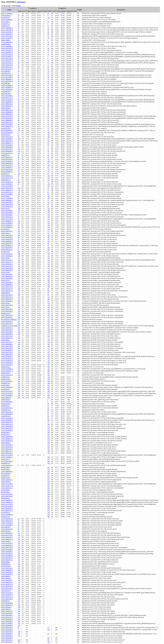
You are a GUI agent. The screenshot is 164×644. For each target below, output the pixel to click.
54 (19, 96)
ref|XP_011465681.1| (7, 457)
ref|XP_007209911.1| (7, 356)
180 (19, 307)
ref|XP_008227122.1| (7, 122)
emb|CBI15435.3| (6, 410)
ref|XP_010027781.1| (7, 30)
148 (49, 161)
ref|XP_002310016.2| (7, 100)
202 (19, 356)
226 (49, 496)
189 (19, 289)
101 (49, 135)
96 (19, 157)
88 (19, 225)
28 (48, 89)
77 (19, 98)
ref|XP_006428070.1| (7, 131)
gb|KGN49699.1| (6, 443)
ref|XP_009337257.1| (7, 342)
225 (49, 494)
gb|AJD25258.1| (6, 252)
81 (19, 112)
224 (19, 342)
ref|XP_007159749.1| (7, 186)
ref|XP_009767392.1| (7, 149)
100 (19, 139)
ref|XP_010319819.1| (7, 418)
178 (49, 328)
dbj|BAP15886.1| (6, 40)
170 (49, 441)
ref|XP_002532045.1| (7, 32)
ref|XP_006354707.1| (7, 408)
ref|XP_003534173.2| (7, 375)
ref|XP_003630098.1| (7, 215)
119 (49, 322)
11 (19, 30)
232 (19, 387)
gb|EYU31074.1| (6, 303)
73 (19, 87)
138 (19, 280)
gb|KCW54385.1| (6, 541)
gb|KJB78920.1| (6, 340)
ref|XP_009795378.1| (7, 441)
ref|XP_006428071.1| (7, 126)
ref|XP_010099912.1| (7, 52)
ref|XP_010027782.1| (7, 141)
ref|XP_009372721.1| (7, 192)
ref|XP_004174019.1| (7, 535)
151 (49, 445)
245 (19, 398)
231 (19, 369)
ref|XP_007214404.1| (7, 124)
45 (19, 85)
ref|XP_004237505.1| (7, 202)
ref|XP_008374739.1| (7, 354)
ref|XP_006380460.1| (7, 139)
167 (49, 225)
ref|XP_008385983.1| (7, 227)
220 (49, 484)
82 (19, 126)
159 (49, 235)
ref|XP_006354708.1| (7, 188)
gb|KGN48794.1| (6, 527)
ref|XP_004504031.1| (7, 79)
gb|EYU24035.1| (6, 233)
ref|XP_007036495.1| (7, 387)
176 (19, 352)
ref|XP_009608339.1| (7, 163)
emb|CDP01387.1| (6, 92)
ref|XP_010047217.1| (7, 486)
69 (48, 118)
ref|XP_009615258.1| (7, 170)
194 (49, 254)
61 (19, 65)
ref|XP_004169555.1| (7, 508)
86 (19, 110)
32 (19, 50)
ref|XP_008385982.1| (7, 533)
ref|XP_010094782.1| (7, 328)
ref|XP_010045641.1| (7, 480)
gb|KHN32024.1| (6, 373)
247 (49, 250)
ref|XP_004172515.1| (7, 352)
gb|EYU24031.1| (6, 22)
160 (49, 363)
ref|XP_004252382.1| (7, 283)
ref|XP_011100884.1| (7, 85)
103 (19, 168)
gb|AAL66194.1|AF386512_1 (9, 319)
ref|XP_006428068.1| (7, 552)
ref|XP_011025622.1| (7, 38)
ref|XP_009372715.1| (7, 287)
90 (48, 243)
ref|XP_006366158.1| (7, 264)
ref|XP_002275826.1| (7, 295)
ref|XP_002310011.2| (7, 63)
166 (49, 196)
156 (19, 270)
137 (49, 274)
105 (49, 137)
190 (19, 295)
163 (49, 330)
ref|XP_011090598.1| (7, 198)
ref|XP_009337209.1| (7, 311)
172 (49, 256)
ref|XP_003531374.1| (7, 137)
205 (49, 463)
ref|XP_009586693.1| (7, 537)
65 (19, 100)
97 (19, 143)
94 (19, 145)
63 (19, 89)
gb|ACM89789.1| (6, 83)
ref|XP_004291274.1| (7, 424)
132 (49, 313)
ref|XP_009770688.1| (7, 213)
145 (49, 315)
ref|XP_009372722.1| (7, 488)
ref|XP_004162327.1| (7, 153)
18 (48, 38)
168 (49, 443)
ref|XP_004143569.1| (7, 550)
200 (19, 365)
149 (49, 165)
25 (19, 36)
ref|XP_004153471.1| (7, 254)
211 (19, 340)
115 (49, 180)
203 (19, 311)
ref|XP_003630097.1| (7, 301)
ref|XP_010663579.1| (7, 365)
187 (19, 303)
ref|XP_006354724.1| (7, 519)
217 (49, 480)
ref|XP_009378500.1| (7, 211)
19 (48, 50)
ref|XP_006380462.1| (7, 102)
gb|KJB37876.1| (6, 406)
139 (19, 291)
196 (49, 237)
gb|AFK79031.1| (6, 24)
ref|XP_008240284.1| (7, 350)
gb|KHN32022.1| (6, 367)
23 (48, 36)
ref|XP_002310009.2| (7, 414)
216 (19, 367)
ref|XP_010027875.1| (7, 61)
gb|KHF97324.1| (6, 377)
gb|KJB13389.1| (6, 385)
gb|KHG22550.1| (6, 478)
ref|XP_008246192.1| (7, 521)
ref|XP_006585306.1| (7, 184)
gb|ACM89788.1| (6, 71)
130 (49, 262)
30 (48, 102)
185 (49, 280)
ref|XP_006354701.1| (7, 243)
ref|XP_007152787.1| (7, 393)
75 (48, 22)
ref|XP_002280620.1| (7, 20)
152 (19, 262)
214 (49, 476)
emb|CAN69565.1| (6, 398)
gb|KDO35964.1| (6, 400)
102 (49, 94)
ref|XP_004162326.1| (7, 239)
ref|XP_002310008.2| (7, 96)
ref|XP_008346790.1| (7, 437)
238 (49, 517)
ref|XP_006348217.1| (7, 246)
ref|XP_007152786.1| (7, 484)
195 (19, 346)
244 (19, 381)
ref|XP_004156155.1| (7, 447)
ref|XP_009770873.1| (7, 81)
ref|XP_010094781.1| (7, 371)
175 (49, 334)
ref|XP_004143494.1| (7, 248)
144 (49, 424)
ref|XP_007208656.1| (7, 57)
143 (49, 223)
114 (19, 211)
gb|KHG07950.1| (6, 379)
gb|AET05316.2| (6, 513)
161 (49, 437)
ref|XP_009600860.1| (7, 151)
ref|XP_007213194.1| (7, 36)
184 (19, 315)
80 (48, 157)
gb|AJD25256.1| (6, 18)
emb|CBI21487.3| (6, 404)
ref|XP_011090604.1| (7, 223)
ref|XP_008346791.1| (7, 439)
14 (19, 94)
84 (19, 114)
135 (49, 229)
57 (48, 122)
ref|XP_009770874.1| (7, 558)
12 (48, 55)
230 (19, 391)
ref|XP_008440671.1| (7, 143)
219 (49, 215)
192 (19, 293)
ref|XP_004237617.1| (7, 262)
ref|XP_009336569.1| (7, 322)
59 (19, 46)
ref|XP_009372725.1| (7, 547)
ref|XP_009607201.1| (7, 110)
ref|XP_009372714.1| (7, 98)
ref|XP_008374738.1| (7, 346)
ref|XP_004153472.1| (7, 266)
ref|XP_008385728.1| (7, 422)
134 (49, 184)
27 (48, 110)
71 (19, 69)
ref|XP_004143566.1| (7, 237)
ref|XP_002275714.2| (7, 336)
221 (49, 385)
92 (19, 163)
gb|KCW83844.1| (6, 474)
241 (49, 359)
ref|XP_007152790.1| (7, 391)
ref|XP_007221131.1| (7, 260)
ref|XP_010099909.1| (7, 147)
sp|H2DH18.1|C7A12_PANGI (9, 326)
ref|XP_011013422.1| (7, 50)
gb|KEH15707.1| (6, 435)
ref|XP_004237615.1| (7, 217)
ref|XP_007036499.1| (7, 506)
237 (49, 352)
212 (49, 297)
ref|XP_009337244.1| (7, 309)
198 (49, 287)
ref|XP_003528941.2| (7, 381)
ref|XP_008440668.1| (7, 120)
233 (19, 375)
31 (48, 28)
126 (49, 209)
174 (49, 264)
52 (19, 40)
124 (19, 182)
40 (19, 75)
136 (19, 188)
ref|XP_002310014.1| (7, 89)
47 (19, 118)
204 (19, 301)
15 (19, 28)
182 (49, 133)
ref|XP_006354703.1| (7, 430)
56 (19, 59)
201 (19, 330)
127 (19, 192)
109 (49, 227)
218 (19, 371)
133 (19, 190)
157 (49, 219)
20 (19, 26)
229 (49, 186)
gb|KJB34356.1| (6, 498)
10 (19, 16)
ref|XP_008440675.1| (7, 168)
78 (48, 83)
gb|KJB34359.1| (6, 476)
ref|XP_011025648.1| (7, 525)
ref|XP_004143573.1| (7, 529)
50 (48, 30)
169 (19, 252)
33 (48, 112)
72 (19, 239)
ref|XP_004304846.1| (7, 46)
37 (48, 85)
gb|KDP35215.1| (6, 26)
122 (19, 256)
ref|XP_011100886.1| (7, 194)
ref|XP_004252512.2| (7, 539)
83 (19, 198)
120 (19, 131)
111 (48, 159)
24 (19, 20)
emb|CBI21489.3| (6, 44)
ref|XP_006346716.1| (7, 182)
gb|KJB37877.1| (6, 174)
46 (48, 32)
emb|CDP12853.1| (6, 108)
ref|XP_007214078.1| (7, 554)
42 (48, 188)
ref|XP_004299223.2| (7, 361)
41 (48, 96)
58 (48, 77)
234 (49, 387)
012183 (8, 6)
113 (49, 426)
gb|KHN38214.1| (6, 180)
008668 (18, 6)
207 (49, 474)
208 (19, 344)
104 (49, 18)
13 (19, 34)
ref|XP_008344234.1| (7, 276)
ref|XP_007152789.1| (7, 504)
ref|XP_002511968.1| (7, 332)
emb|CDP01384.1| (6, 94)
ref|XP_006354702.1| (7, 445)
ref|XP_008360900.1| (7, 344)
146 (19, 200)
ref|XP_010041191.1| (7, 465)
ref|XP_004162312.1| (7, 250)
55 (48, 200)
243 (19, 377)
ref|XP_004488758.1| (7, 241)
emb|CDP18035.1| (6, 16)
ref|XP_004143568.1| (7, 145)
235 (49, 502)
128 (49, 176)
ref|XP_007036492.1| (7, 420)
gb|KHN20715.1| (6, 383)
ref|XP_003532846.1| (7, 133)
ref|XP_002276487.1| (7, 48)
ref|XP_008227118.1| (7, 67)
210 (49, 291)
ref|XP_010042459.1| (7, 426)
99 (48, 73)
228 (49, 395)
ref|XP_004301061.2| (7, 363)
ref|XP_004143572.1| (7, 359)
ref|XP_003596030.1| (7, 161)
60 (19, 81)
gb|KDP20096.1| (6, 293)
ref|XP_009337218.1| (7, 315)
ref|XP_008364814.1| (7, 190)
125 (19, 264)
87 (19, 155)
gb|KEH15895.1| (6, 432)
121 (49, 221)
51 (19, 42)
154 (49, 178)
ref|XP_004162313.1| (7, 157)
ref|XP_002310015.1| (7, 75)
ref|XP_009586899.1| (7, 112)
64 (19, 106)
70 (19, 122)
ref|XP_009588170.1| (7, 225)
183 (19, 309)
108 (19, 209)
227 (49, 393)
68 (19, 124)
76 (48, 79)
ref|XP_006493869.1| (7, 402)
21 (48, 26)
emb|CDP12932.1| (6, 416)
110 (49, 170)
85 (48, 163)
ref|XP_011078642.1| (7, 13)
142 (19, 207)
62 (48, 143)
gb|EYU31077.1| (6, 459)
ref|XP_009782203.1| (7, 159)
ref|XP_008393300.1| (7, 334)
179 (49, 268)
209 (19, 332)
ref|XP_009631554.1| (7, 235)
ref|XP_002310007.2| (7, 77)
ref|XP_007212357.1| (7, 69)
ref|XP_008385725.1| (7, 338)
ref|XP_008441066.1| (7, 545)
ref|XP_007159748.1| (7, 455)
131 (19, 272)
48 (48, 48)
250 (19, 363)
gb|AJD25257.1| (6, 229)
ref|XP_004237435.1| (7, 231)
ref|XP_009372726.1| (7, 297)
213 (19, 324)
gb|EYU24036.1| (6, 258)
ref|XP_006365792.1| (7, 207)
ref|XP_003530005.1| (7, 369)
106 (19, 254)
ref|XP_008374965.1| (7, 330)
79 (48, 71)
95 (48, 92)
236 (49, 504)
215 (19, 305)
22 (19, 83)
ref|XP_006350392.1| (7, 453)
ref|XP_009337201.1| (7, 324)
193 (49, 241)
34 (48, 114)
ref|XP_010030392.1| (7, 28)
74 (19, 172)
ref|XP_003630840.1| (7, 515)
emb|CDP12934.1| (6, 531)
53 (19, 159)
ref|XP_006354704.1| (7, 274)
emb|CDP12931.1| (6, 128)
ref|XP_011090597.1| (7, 172)
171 (19, 285)
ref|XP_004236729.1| (7, 34)
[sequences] (21, 2)
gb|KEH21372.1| (6, 517)
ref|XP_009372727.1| (7, 291)
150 (49, 198)
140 (49, 266)
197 (49, 239)
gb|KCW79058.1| (6, 482)
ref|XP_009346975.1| (7, 317)
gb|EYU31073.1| (6, 280)
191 (49, 453)
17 (19, 48)
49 (48, 34)
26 (19, 44)
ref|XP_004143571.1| (7, 289)
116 (19, 221)
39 (19, 24)
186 (49, 272)
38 (48, 44)
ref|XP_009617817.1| (7, 451)
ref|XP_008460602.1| (7, 285)
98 (19, 202)
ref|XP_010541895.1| (7, 494)
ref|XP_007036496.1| (7, 395)
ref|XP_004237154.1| (7, 204)
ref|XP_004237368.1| (7, 496)
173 (19, 299)
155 (49, 449)
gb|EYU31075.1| (6, 307)
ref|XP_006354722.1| (7, 176)
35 (48, 75)
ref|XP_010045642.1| (7, 502)
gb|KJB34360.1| (6, 389)
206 (19, 348)
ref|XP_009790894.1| (7, 556)
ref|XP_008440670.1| (7, 221)
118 (19, 151)
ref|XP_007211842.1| (7, 55)
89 (19, 120)
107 (19, 223)
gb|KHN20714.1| (6, 463)
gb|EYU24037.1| (6, 196)
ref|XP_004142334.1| (7, 449)
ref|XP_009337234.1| (7, 348)
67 (48, 61)
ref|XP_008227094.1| (7, 59)
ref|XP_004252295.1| (7, 268)
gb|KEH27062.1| (6, 492)
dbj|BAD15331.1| (6, 313)
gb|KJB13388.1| (6, 469)
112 (19, 213)
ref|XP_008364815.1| (7, 106)
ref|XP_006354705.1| (7, 299)
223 (49, 365)
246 (49, 248)
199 (49, 283)
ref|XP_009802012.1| (7, 104)
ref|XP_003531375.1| (7, 165)
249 (49, 381)
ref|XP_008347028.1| (7, 42)
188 (49, 276)
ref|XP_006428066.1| (7, 200)
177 (49, 338)
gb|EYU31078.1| (6, 209)
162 (49, 439)
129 (49, 141)
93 (48, 116)
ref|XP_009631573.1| (7, 428)
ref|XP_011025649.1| (7, 523)
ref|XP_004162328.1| (7, 543)
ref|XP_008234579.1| (7, 65)
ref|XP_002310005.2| (7, 118)
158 (19, 243)
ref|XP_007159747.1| (7, 116)
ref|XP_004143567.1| (7, 412)
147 (19, 233)
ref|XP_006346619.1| (7, 256)
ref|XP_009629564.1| (7, 270)
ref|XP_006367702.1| (7, 178)
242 (19, 379)
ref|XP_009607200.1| (7, 114)
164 (49, 217)
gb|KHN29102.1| (6, 135)
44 (48, 106)
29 (19, 77)
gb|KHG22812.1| (6, 467)
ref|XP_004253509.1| (7, 278)
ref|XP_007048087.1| (7, 87)
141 (49, 309)
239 (19, 385)
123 (19, 268)
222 (19, 354)
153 (19, 231)
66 (19, 57)
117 (49, 172)
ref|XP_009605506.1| (7, 471)
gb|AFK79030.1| (6, 490)
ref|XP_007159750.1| (7, 219)
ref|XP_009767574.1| (7, 510)
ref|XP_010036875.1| (7, 500)
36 (48, 13)
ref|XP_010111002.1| (7, 461)
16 (19, 32)
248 (49, 391)
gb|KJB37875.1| (6, 155)
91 (48, 246)
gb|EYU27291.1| (6, 272)
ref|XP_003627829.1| (7, 305)
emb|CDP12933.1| (6, 73)
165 (19, 128)
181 (49, 258)
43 (48, 108)
